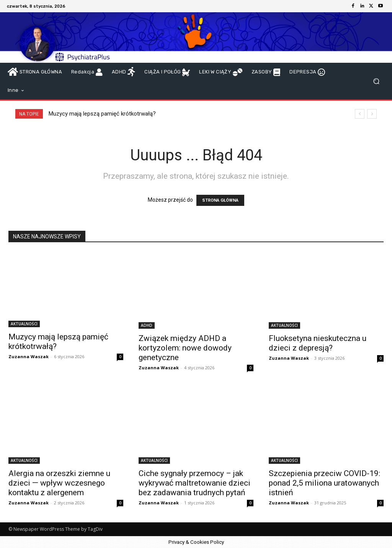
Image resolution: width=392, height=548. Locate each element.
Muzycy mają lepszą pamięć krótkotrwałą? (102, 114)
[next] (372, 114)
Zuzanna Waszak (29, 356)
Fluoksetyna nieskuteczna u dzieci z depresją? (318, 343)
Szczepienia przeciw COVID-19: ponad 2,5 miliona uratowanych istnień (324, 483)
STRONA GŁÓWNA (220, 200)
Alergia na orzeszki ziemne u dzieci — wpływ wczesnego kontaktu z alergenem (59, 483)
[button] (376, 81)
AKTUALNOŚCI (24, 324)
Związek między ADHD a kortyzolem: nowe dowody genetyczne (185, 348)
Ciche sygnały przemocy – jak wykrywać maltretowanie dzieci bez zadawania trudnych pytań (194, 483)
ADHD (147, 325)
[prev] (360, 114)
